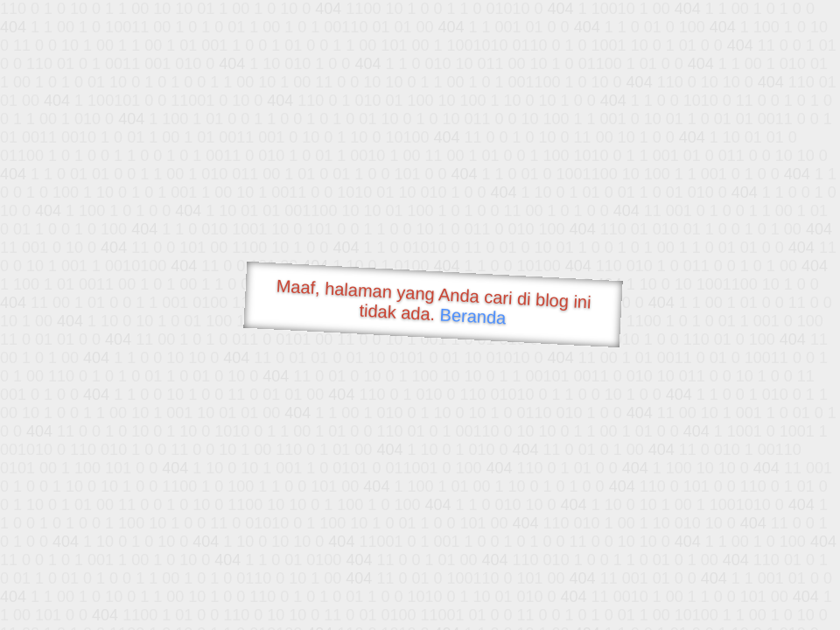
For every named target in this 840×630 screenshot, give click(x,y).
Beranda (473, 316)
